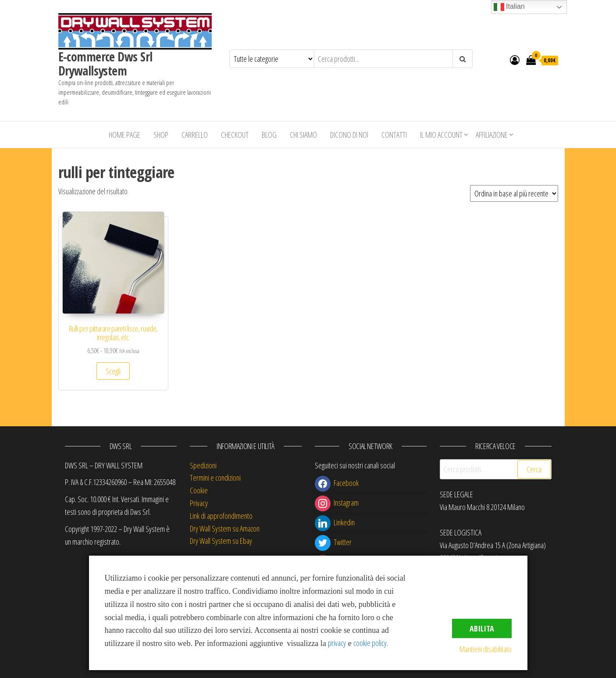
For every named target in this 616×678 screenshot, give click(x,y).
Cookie (199, 490)
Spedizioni (203, 465)
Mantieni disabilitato (486, 649)
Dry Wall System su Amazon (225, 528)
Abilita (482, 628)
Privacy (199, 503)
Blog (269, 135)
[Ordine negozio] (514, 193)
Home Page (125, 135)
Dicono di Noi (349, 135)
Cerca (534, 469)
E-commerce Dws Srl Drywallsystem (105, 64)
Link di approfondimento (221, 516)
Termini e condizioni (215, 478)
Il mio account (441, 135)
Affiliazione (492, 135)
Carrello (195, 135)
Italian (509, 7)
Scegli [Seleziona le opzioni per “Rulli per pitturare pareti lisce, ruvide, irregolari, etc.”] (113, 371)
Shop (161, 135)
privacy (337, 643)
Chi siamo (303, 135)
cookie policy (370, 643)
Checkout (235, 135)
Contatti (394, 135)
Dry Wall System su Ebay (221, 541)
